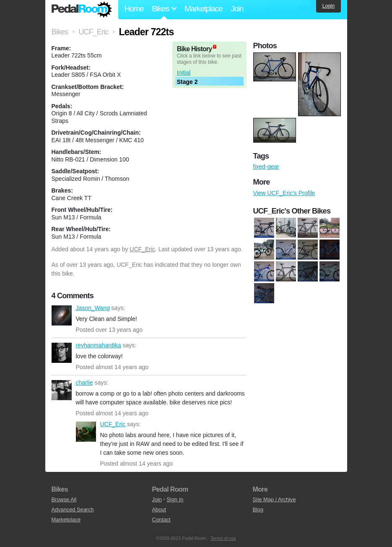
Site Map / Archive (274, 499)
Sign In (175, 499)
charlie (62, 390)
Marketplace (203, 9)
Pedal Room (82, 10)
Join (237, 9)
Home (134, 9)
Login (328, 6)
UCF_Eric (142, 249)
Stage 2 (187, 82)
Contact (161, 520)
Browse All (64, 499)
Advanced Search (73, 509)
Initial (184, 73)
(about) (215, 47)
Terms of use (223, 538)
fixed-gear (266, 167)
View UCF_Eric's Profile (284, 193)
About (159, 509)
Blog (258, 509)
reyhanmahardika (62, 353)
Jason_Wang (62, 315)
